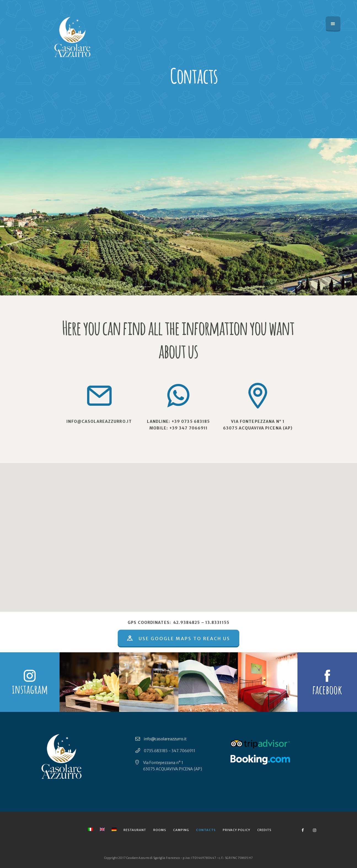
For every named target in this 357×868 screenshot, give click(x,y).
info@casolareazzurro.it (165, 739)
